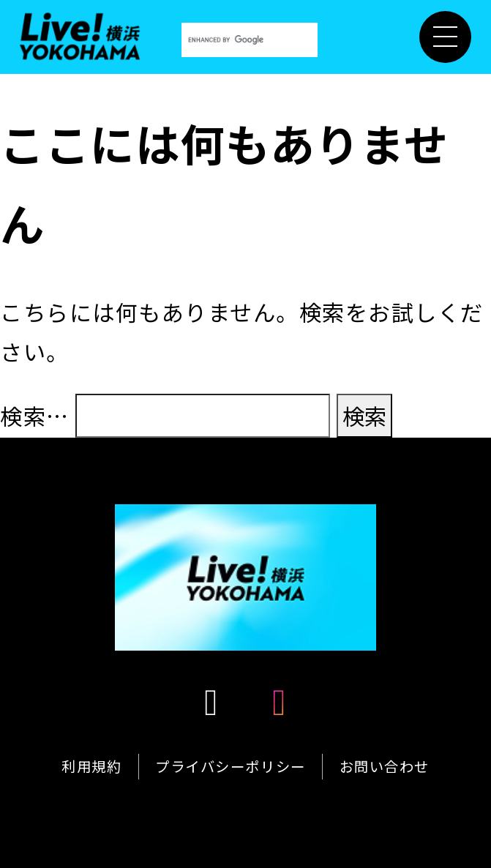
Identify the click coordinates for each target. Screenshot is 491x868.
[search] (250, 40)
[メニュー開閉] (445, 37)
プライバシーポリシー (230, 766)
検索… (35, 416)
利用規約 (91, 766)
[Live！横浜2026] (80, 33)
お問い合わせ (385, 766)
